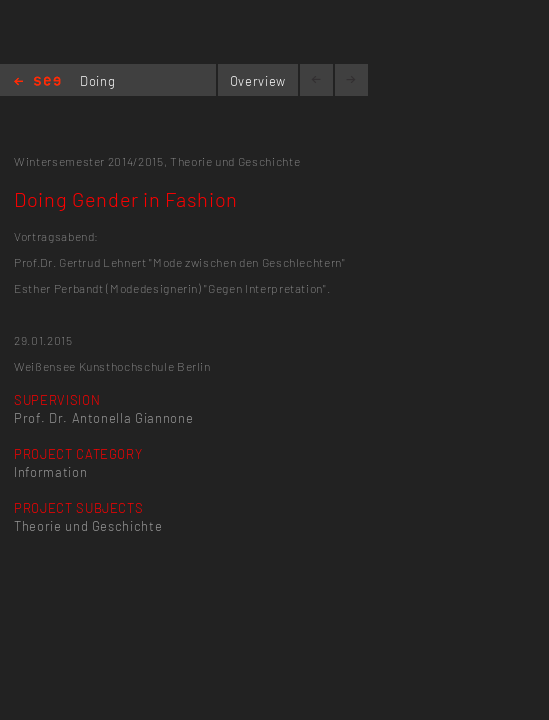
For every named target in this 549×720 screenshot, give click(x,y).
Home (37, 82)
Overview (258, 81)
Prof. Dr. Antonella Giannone (103, 418)
